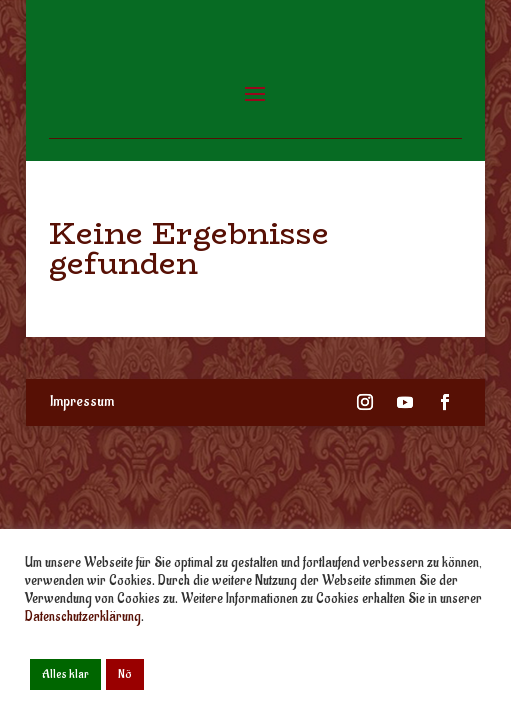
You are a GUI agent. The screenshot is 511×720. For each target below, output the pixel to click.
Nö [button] (125, 674)
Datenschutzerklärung (83, 617)
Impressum (82, 401)
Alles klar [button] (65, 674)
